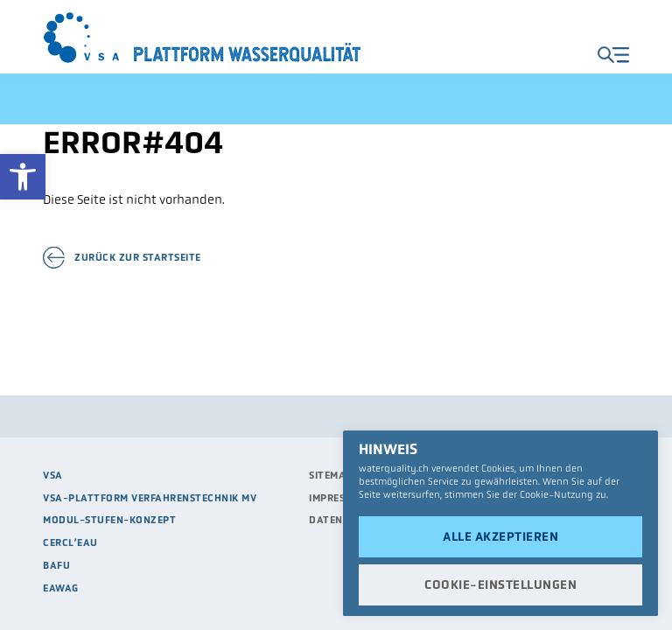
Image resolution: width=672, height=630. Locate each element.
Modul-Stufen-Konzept (109, 520)
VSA (53, 475)
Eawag (61, 588)
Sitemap (331, 475)
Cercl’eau (70, 542)
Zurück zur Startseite (138, 258)
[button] (23, 177)
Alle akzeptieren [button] (500, 536)
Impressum (338, 498)
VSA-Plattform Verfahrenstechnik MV (150, 498)
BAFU (56, 565)
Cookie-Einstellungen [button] (500, 584)
